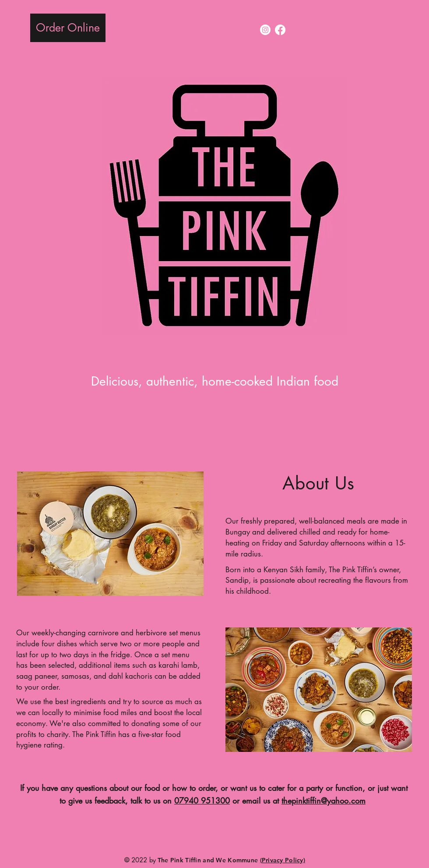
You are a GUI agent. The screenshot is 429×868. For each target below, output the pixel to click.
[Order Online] (68, 28)
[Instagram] (265, 30)
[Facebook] (280, 30)
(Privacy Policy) (283, 860)
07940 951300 (202, 801)
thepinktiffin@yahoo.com (324, 801)
